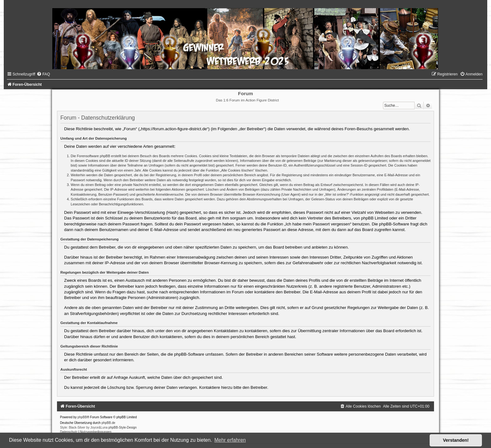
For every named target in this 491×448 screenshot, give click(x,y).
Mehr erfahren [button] (230, 440)
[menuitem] (43, 74)
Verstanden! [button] (456, 440)
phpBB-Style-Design (122, 427)
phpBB (82, 417)
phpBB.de (108, 423)
